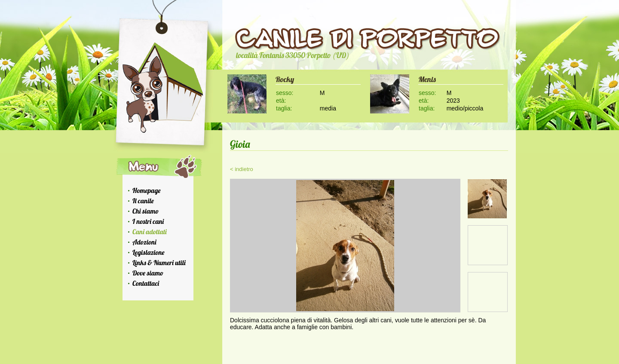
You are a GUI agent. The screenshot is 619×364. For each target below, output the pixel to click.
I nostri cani (148, 221)
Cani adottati (150, 232)
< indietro (242, 169)
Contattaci (146, 283)
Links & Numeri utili (159, 263)
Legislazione (149, 252)
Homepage (147, 190)
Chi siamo (146, 211)
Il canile (143, 201)
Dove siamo (148, 273)
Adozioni (144, 242)
